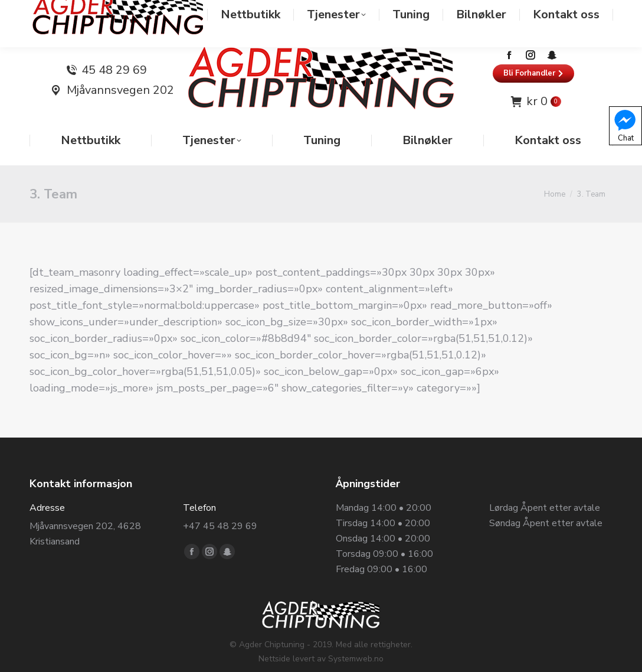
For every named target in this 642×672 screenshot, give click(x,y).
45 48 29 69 (114, 47)
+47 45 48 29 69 (220, 503)
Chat (625, 125)
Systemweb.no (356, 635)
